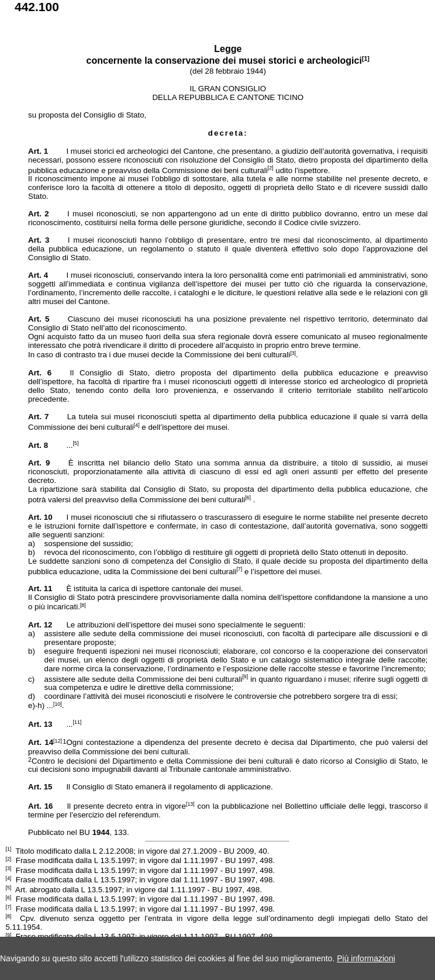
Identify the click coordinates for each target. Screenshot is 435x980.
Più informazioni (366, 958)
